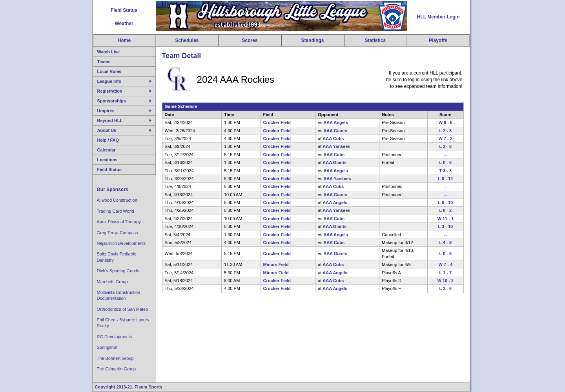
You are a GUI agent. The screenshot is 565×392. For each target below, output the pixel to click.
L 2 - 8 (445, 146)
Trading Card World (116, 211)
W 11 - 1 (446, 219)
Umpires (106, 111)
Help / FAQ (108, 140)
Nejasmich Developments (121, 243)
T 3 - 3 (445, 171)
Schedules (187, 40)
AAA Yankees (336, 146)
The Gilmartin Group (117, 369)
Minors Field (276, 264)
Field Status (124, 10)
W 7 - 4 (446, 264)
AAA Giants (335, 131)
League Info (109, 81)
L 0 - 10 (445, 202)
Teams (104, 62)
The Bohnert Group (115, 358)
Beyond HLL (110, 120)
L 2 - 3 (445, 131)
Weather (124, 24)
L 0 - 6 (445, 162)
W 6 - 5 (446, 122)
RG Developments (115, 337)
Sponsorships (112, 101)
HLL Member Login (438, 17)
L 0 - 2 (445, 210)
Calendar (107, 150)
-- (446, 155)
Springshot (107, 347)
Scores (250, 40)
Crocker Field (277, 122)
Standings (312, 40)
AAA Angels (336, 122)
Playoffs (438, 40)
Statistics (375, 40)
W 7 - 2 (446, 139)
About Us (107, 130)
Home (124, 40)
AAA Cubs (333, 139)
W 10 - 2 (446, 281)
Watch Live (109, 52)
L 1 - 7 (445, 273)
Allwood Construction (117, 200)
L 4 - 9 (445, 242)
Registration (110, 91)
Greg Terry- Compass (118, 233)
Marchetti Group (112, 282)
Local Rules (109, 71)
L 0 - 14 (445, 179)
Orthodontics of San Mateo (123, 309)
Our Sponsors (113, 190)
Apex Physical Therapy (119, 222)
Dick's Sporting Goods (118, 271)
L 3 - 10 (445, 226)
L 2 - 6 (445, 288)
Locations (108, 160)
